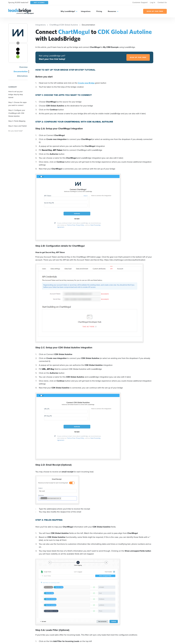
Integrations (86, 11)
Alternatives (22, 76)
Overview (23, 67)
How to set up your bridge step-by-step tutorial (16, 94)
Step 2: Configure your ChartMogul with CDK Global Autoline (17, 113)
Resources (112, 11)
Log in (153, 2)
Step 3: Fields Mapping (17, 121)
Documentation (21, 71)
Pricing (99, 11)
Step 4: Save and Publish (18, 126)
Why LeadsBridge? (68, 11)
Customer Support (140, 2)
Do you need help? (15, 131)
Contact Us (162, 2)
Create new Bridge (87, 83)
